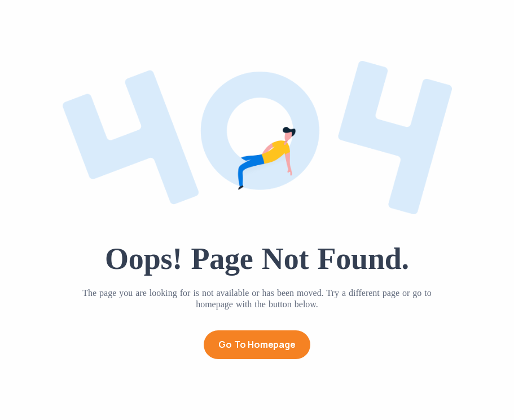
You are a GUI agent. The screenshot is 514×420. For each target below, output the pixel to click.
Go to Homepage (257, 344)
